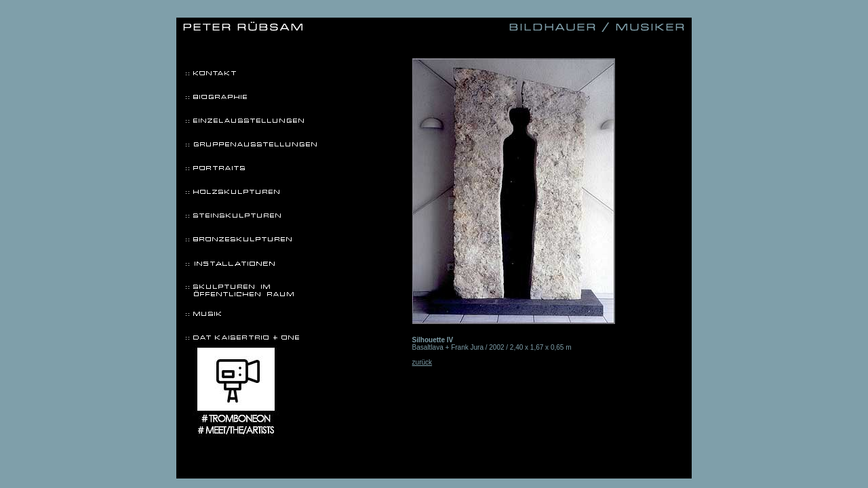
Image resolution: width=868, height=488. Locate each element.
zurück (422, 362)
